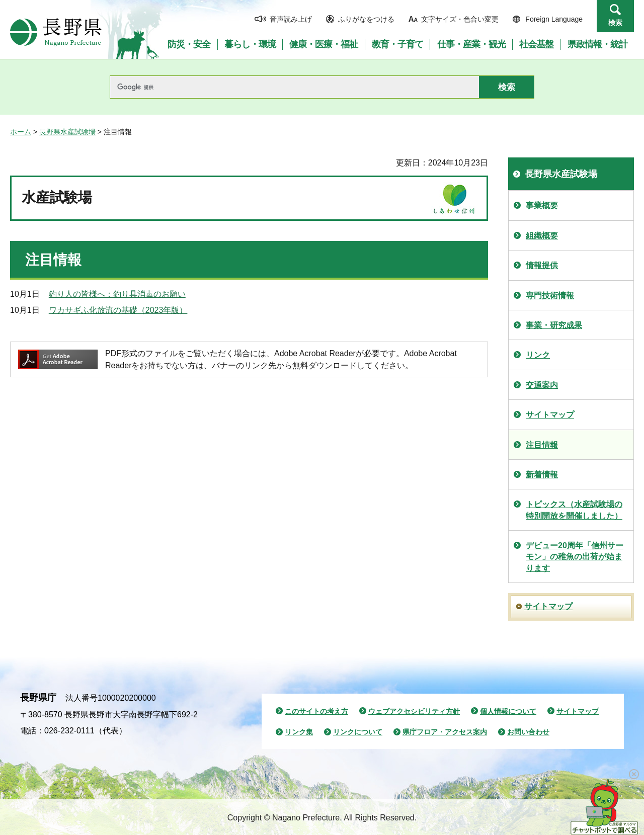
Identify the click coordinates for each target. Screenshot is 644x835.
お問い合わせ (528, 732)
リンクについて (358, 732)
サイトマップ (550, 415)
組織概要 (542, 236)
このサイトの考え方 (316, 711)
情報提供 (542, 265)
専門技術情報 (550, 296)
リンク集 (299, 732)
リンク (538, 355)
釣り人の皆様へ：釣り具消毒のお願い (117, 294)
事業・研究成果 (554, 325)
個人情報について (508, 711)
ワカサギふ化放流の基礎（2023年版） (118, 310)
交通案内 (542, 385)
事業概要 (542, 205)
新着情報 (542, 475)
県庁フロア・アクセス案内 (445, 732)
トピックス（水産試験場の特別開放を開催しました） (574, 510)
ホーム (21, 132)
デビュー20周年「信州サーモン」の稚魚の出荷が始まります (575, 557)
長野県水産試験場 (67, 132)
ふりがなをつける (366, 19)
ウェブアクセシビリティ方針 (414, 711)
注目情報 (542, 445)
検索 (615, 23)
